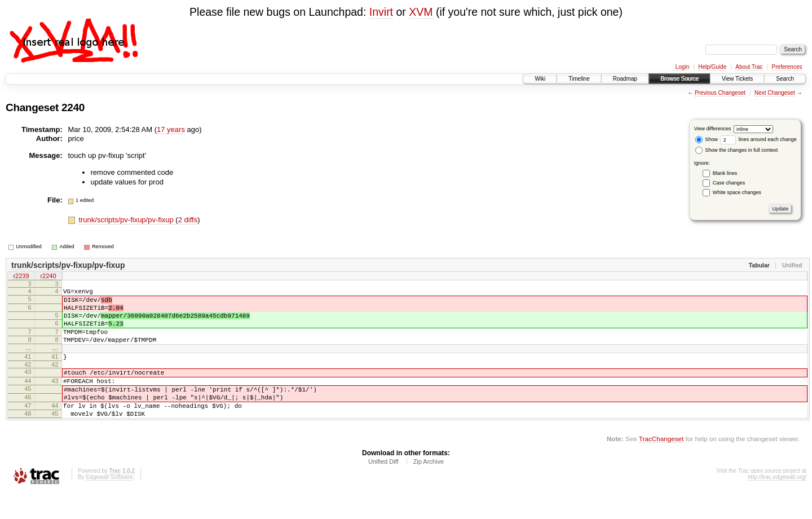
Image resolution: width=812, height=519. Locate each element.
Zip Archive (429, 489)
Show (707, 139)
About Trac (749, 67)
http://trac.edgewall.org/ (777, 504)
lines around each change (758, 139)
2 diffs (188, 220)
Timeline (579, 79)
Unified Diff (383, 489)
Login (682, 67)
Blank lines (725, 173)
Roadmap (625, 79)
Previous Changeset (720, 93)
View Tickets (737, 79)
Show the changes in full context (737, 150)
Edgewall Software (109, 504)
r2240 (48, 277)
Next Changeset (775, 93)
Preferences (787, 67)
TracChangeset (661, 466)
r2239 (21, 277)
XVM (421, 12)
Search (785, 79)
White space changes (737, 192)
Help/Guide (712, 67)
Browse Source (679, 79)
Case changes (729, 183)
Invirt (381, 12)
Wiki (540, 79)
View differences (713, 129)
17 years (171, 129)
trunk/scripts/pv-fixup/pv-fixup (127, 220)
